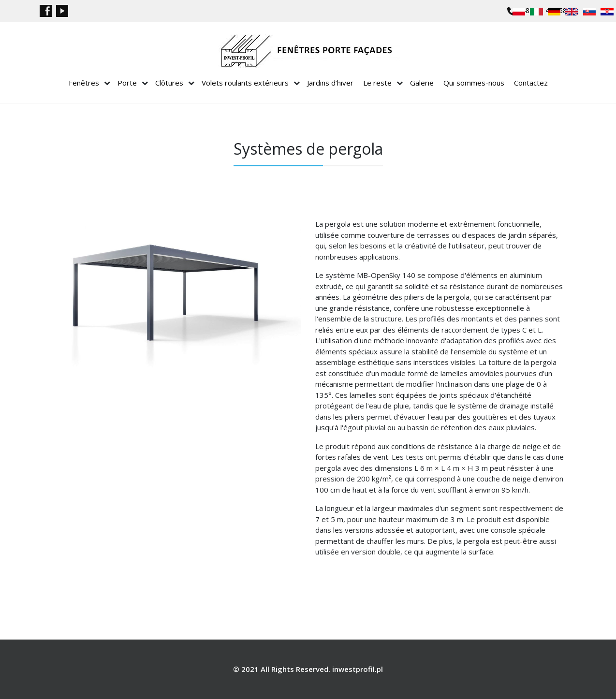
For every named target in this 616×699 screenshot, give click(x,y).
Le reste (377, 83)
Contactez (531, 83)
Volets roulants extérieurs (245, 83)
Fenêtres (84, 83)
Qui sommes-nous (474, 83)
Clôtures (169, 83)
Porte (127, 83)
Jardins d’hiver (330, 83)
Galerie (422, 83)
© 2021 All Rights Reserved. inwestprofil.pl (308, 669)
